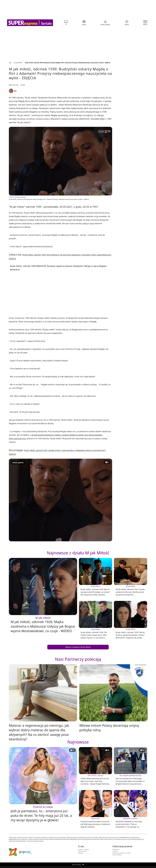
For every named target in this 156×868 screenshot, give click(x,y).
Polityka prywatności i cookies (122, 853)
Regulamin (116, 849)
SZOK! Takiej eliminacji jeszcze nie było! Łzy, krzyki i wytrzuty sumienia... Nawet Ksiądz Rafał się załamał (96, 780)
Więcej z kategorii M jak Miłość (78, 647)
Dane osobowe (117, 855)
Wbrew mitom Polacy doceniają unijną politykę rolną (109, 728)
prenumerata (82, 851)
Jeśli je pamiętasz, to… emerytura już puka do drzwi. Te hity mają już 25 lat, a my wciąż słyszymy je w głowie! (43, 814)
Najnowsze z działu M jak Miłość (78, 553)
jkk (15, 91)
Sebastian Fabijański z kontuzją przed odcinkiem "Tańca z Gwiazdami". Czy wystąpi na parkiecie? (131, 823)
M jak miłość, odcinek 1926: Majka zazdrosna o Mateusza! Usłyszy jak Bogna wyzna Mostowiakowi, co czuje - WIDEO (43, 625)
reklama (81, 853)
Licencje (115, 851)
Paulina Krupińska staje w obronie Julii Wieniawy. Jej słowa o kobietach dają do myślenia (96, 823)
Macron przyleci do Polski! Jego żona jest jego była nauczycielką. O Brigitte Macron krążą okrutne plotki (131, 780)
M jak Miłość (18, 63)
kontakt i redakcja (83, 849)
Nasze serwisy (78, 865)
